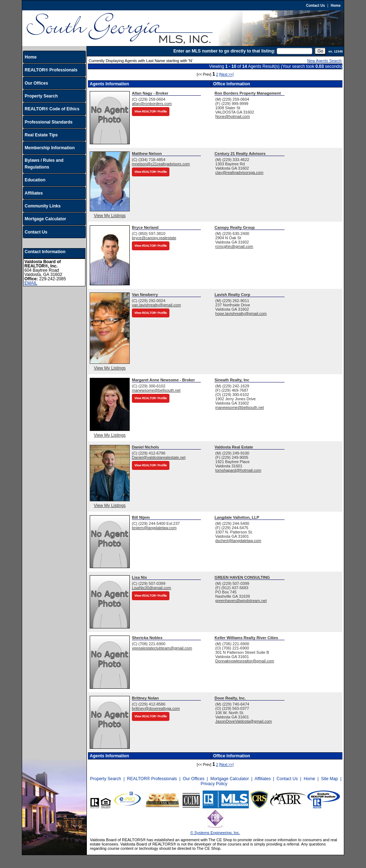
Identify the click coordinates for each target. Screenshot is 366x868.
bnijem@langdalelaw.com (154, 528)
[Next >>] (226, 74)
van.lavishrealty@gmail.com (156, 305)
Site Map (329, 779)
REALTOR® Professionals (51, 70)
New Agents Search (324, 61)
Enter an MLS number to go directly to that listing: (224, 51)
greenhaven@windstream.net (241, 601)
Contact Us (315, 6)
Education (35, 180)
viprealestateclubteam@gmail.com (162, 648)
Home (336, 6)
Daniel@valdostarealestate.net (159, 457)
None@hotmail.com (233, 116)
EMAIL (31, 283)
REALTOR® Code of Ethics (52, 109)
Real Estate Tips (41, 135)
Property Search (41, 96)
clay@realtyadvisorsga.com (239, 172)
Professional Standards (49, 122)
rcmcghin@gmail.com (234, 246)
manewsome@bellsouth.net (156, 390)
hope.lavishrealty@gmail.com (241, 313)
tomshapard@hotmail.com (238, 470)
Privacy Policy (214, 784)
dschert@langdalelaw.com (238, 541)
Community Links (43, 206)
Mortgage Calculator (45, 219)
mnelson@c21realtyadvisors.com (161, 164)
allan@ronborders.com (152, 104)
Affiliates (34, 193)
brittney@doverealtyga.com (156, 708)
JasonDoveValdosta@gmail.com (243, 721)
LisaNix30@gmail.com (152, 588)
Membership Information (50, 148)
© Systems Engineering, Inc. (215, 833)
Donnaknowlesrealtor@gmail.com (245, 661)
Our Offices (36, 83)
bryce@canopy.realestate (154, 238)
